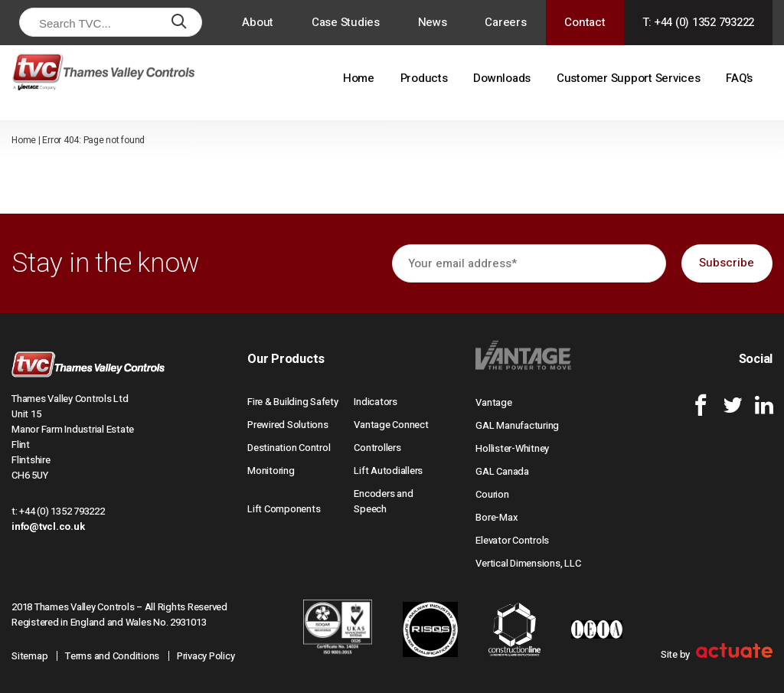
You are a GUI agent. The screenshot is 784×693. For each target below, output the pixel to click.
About (258, 22)
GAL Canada (502, 471)
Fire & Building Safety (293, 402)
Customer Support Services (629, 78)
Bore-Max (497, 517)
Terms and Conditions (112, 656)
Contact (585, 22)
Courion (492, 494)
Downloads (502, 78)
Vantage (493, 402)
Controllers (377, 448)
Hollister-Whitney (512, 448)
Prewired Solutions (288, 425)
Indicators (376, 402)
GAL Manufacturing (517, 425)
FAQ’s (739, 78)
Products (424, 78)
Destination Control (289, 448)
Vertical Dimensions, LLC (528, 563)
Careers (505, 22)
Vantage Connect (391, 425)
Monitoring (271, 471)
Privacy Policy (206, 656)
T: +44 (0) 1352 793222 (699, 22)
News (433, 22)
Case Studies (346, 22)
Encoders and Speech (383, 501)
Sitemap (29, 656)
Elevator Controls (512, 540)
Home (359, 78)
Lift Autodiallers (388, 471)
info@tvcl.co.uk (48, 526)
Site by (717, 654)
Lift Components (284, 509)
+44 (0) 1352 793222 (62, 511)
